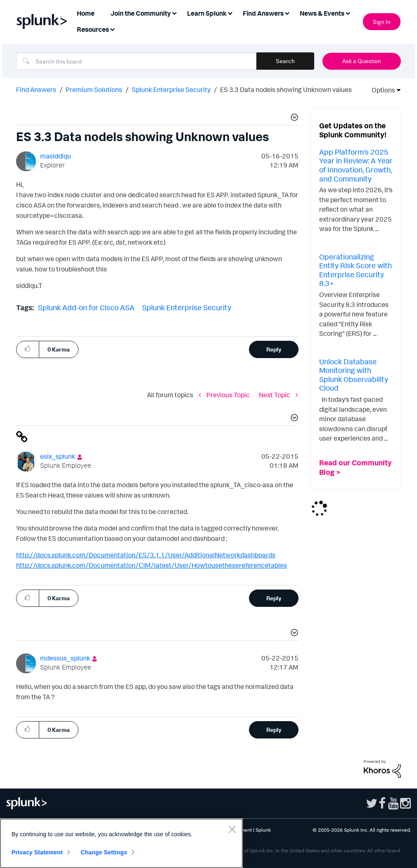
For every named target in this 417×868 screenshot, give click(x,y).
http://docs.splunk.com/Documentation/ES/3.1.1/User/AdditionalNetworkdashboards (146, 555)
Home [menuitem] (86, 13)
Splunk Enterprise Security (171, 90)
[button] (293, 118)
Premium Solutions (94, 90)
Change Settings (104, 852)
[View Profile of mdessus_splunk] (65, 658)
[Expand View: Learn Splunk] (230, 13)
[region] (121, 843)
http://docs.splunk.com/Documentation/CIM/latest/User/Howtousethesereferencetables (152, 565)
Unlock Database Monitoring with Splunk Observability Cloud (354, 375)
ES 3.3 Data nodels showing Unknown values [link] (286, 90)
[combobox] (136, 61)
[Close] (232, 829)
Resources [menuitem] (93, 29)
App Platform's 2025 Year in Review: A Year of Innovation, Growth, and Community (356, 165)
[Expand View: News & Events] (348, 13)
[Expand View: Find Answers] (287, 13)
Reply (274, 349)
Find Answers (36, 90)
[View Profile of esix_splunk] (58, 456)
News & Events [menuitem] (322, 13)
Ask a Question (362, 61)
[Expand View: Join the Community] (174, 13)
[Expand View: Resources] (112, 29)
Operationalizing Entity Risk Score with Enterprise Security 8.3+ (355, 270)
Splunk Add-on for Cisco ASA (86, 307)
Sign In (382, 22)
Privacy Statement (37, 852)
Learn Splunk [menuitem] (207, 13)
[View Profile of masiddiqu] (56, 156)
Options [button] (381, 90)
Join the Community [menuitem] (141, 13)
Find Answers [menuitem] (263, 13)
